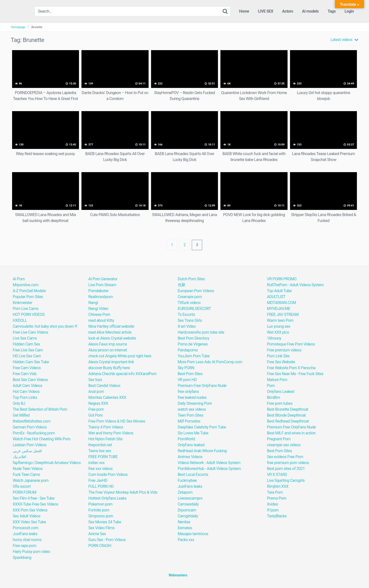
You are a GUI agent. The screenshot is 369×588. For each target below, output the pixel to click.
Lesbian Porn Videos (30, 445)
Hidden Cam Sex (27, 344)
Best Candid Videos (104, 386)
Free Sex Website (281, 362)
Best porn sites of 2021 (286, 469)
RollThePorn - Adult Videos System (295, 285)
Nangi (93, 303)
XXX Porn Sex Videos (30, 510)
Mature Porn (277, 380)
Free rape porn (25, 546)
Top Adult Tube (279, 291)
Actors (288, 11)
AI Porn (19, 279)
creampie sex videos (284, 445)
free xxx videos (101, 469)
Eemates (185, 528)
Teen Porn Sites (191, 415)
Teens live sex (100, 451)
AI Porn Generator (103, 279)
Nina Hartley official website (111, 326)
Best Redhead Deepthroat (288, 421)
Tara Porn (275, 492)
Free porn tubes (280, 403)
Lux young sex (279, 326)
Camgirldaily (188, 516)
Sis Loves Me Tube (193, 433)
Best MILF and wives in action (291, 433)
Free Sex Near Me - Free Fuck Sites (295, 374)
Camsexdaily (188, 504)
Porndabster (98, 291)
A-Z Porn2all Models (29, 291)
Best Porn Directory (194, 338)
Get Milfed (21, 415)
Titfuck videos (189, 303)
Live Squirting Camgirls (286, 480)
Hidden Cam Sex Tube (31, 362)
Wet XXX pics (278, 332)
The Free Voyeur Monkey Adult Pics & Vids (123, 492)
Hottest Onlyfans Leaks (107, 498)
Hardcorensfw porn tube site (201, 332)
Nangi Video (98, 309)
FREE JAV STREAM (283, 314)
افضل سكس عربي (27, 451)
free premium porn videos (288, 463)
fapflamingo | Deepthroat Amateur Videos (47, 463)
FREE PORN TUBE (103, 457)
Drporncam (187, 510)
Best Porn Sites (190, 374)
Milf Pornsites (189, 421)
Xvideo (273, 504)
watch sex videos (192, 409)
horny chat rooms (27, 540)
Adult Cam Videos (28, 386)
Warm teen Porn (280, 320)
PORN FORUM (25, 492)
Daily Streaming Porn (195, 403)
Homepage (18, 27)
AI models (310, 11)
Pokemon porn (100, 504)
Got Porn (96, 415)
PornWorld (186, 439)
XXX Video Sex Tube (29, 522)
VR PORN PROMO (282, 279)
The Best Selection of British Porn (40, 409)
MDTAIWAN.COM (282, 303)
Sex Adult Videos (27, 516)
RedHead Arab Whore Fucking (202, 451)
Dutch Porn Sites (191, 279)
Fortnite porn (99, 510)
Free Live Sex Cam (28, 350)
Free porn (96, 409)
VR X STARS (277, 475)
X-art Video (187, 326)
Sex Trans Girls (190, 320)
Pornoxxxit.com (26, 528)
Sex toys (95, 380)
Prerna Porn (277, 498)
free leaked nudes (192, 397)
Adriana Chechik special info (112, 374)
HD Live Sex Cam (27, 356)
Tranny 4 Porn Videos (106, 427)
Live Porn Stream (102, 285)
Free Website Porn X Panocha (291, 368)
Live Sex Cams (25, 338)
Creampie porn (190, 297)
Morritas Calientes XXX (107, 397)
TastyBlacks (277, 516)
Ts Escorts (186, 314)
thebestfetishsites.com (32, 421)
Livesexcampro (190, 498)
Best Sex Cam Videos (30, 380)
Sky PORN (186, 368)
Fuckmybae (187, 480)
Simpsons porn (101, 516)
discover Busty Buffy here (109, 368)
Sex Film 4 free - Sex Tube (34, 498)
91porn (273, 510)
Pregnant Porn (279, 439)
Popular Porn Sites (28, 297)
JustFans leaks (25, 534)
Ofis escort (22, 486)
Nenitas (184, 522)
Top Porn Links (25, 397)
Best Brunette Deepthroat (288, 409)
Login (349, 11)
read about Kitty (101, 320)
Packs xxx (186, 540)
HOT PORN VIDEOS (29, 314)
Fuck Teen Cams (27, 475)
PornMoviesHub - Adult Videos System (209, 469)
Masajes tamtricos (193, 534)
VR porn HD (187, 380)
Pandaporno (188, 350)
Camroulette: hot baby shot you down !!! (45, 326)
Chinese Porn (99, 314)
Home (244, 11)
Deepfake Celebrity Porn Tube (202, 427)
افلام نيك (19, 457)
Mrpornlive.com (26, 285)
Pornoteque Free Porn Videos (291, 344)
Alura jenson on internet (108, 350)
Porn (271, 386)
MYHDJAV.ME (279, 309)
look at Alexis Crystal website (112, 338)
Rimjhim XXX (278, 486)
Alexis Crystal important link (111, 362)
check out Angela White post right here (120, 356)
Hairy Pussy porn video (32, 552)
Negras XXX (98, 403)
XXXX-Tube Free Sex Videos (36, 504)
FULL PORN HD (101, 486)
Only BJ (19, 403)
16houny (274, 338)
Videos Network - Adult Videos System (209, 463)
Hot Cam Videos (26, 392)
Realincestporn (101, 297)
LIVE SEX (266, 11)
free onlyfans (188, 392)
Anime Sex (97, 534)
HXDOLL (20, 320)
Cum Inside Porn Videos (108, 475)
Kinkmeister (23, 303)
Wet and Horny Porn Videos (111, 433)
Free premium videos (284, 350)
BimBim (274, 397)
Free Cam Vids (25, 374)
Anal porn (96, 392)
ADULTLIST (276, 297)
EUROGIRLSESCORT (194, 309)
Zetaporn (185, 492)
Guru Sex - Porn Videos (107, 540)
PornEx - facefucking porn (34, 433)
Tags (332, 11)
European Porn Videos (196, 291)
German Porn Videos (30, 427)
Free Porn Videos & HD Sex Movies (117, 421)
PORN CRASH (100, 546)
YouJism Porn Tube (194, 356)
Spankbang (22, 558)
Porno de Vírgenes (193, 344)
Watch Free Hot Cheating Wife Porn (42, 439)
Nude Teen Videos (28, 469)
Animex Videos (190, 457)
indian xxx (97, 463)
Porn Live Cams (26, 309)
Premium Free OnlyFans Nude (202, 386)
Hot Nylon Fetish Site (105, 439)
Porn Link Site (278, 356)
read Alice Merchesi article (110, 332)
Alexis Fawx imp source (108, 344)
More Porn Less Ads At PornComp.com (210, 362)
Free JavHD (98, 480)
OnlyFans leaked (191, 445)
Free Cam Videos (27, 368)
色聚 (182, 285)
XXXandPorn (146, 374)
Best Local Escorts (193, 475)
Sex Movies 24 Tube (105, 522)
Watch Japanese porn (31, 480)
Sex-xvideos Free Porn (285, 457)
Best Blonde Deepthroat (286, 415)
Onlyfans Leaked (281, 392)
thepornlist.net (100, 445)
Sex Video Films (101, 528)
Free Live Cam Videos (31, 332)
